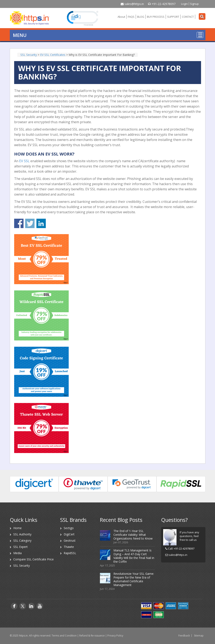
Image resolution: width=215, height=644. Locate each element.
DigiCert (69, 534)
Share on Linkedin (41, 223)
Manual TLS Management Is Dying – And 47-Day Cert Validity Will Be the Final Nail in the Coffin (134, 556)
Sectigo (69, 528)
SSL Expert (21, 547)
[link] (82, 18)
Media (17, 553)
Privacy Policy (115, 636)
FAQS (131, 17)
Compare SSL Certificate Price (34, 559)
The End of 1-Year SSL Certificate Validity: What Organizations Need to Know (133, 535)
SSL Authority (22, 534)
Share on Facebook (19, 223)
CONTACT (188, 17)
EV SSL (24, 161)
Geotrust (70, 540)
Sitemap (199, 636)
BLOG (141, 17)
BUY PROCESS (156, 17)
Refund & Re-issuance (92, 636)
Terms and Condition (64, 636)
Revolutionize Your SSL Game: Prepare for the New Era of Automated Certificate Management (134, 579)
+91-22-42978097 (162, 4)
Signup (194, 4)
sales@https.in (132, 4)
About (121, 17)
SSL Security (22, 566)
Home (17, 528)
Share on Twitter (30, 223)
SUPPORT (173, 17)
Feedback (184, 636)
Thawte (69, 547)
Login (184, 4)
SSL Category (22, 540)
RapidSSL (70, 553)
